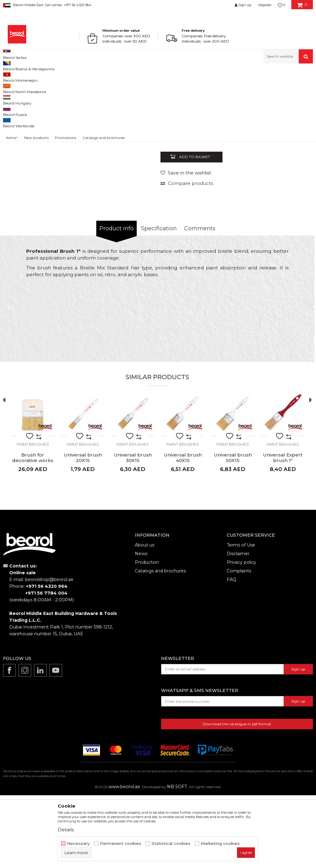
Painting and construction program (71, 77)
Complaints (239, 644)
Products (27, 77)
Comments (200, 301)
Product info (116, 301)
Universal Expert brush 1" (283, 530)
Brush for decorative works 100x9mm (33, 533)
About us (145, 618)
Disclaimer (238, 626)
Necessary (78, 843)
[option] (22, 123)
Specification (159, 301)
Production (147, 635)
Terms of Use (241, 618)
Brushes (115, 77)
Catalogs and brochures (160, 644)
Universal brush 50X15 (233, 530)
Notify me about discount (286, 204)
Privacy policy (241, 635)
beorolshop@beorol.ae (49, 652)
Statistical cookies (171, 843)
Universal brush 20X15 (83, 530)
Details (66, 830)
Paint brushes (139, 77)
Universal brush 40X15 (183, 530)
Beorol (9, 77)
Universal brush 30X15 (133, 530)
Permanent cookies (121, 843)
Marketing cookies (220, 843)
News (141, 626)
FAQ (232, 652)
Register (265, 5)
